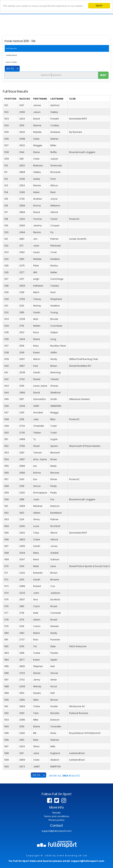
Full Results (11, 48)
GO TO (10, 69)
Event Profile (11, 62)
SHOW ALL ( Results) (65, 776)
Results (56, 813)
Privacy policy (56, 820)
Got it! (99, 6)
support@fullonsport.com (57, 831)
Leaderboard (11, 55)
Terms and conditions (56, 816)
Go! (103, 75)
